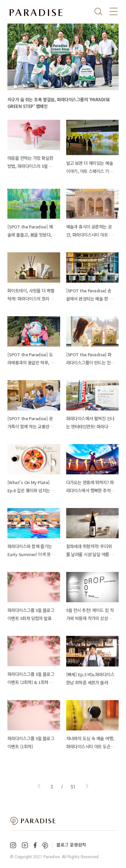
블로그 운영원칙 (71, 845)
